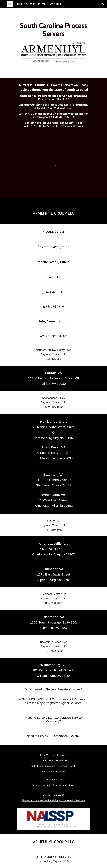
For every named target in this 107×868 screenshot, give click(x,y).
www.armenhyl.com (72, 126)
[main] (53, 29)
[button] (3, 4)
